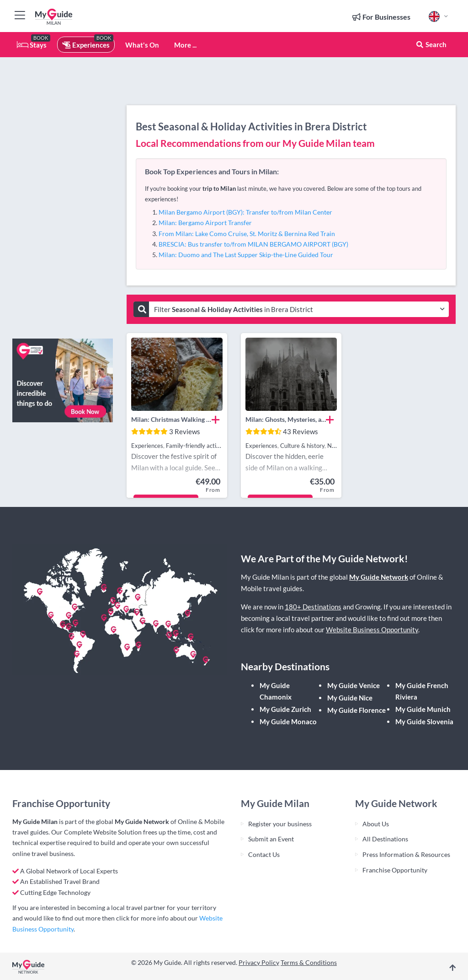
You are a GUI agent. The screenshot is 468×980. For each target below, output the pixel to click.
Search (431, 44)
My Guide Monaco (288, 722)
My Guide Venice (354, 685)
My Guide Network (379, 577)
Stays (32, 45)
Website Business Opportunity (372, 630)
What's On (142, 45)
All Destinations (385, 839)
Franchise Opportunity (395, 870)
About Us (376, 824)
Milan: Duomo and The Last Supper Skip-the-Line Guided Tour (246, 255)
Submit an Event (271, 839)
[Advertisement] (63, 194)
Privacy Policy (259, 962)
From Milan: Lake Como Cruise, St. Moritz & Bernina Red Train (247, 234)
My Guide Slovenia (424, 722)
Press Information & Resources (406, 854)
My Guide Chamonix (276, 691)
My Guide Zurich (285, 709)
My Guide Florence (356, 710)
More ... (185, 45)
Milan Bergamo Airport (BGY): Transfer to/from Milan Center (245, 212)
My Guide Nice (350, 698)
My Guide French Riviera (422, 691)
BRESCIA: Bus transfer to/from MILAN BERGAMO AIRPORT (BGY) (253, 244)
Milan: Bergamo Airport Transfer (205, 223)
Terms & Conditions (309, 962)
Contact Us (264, 854)
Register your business (280, 824)
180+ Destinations (313, 607)
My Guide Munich (423, 709)
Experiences (86, 45)
